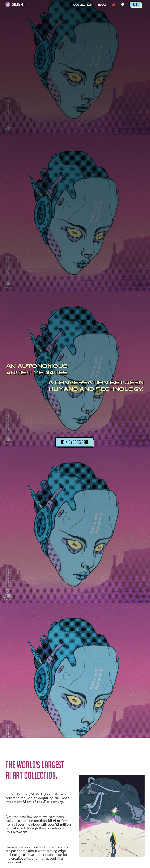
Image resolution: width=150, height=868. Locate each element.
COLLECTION (83, 5)
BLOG (102, 5)
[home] (16, 4)
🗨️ (123, 5)
